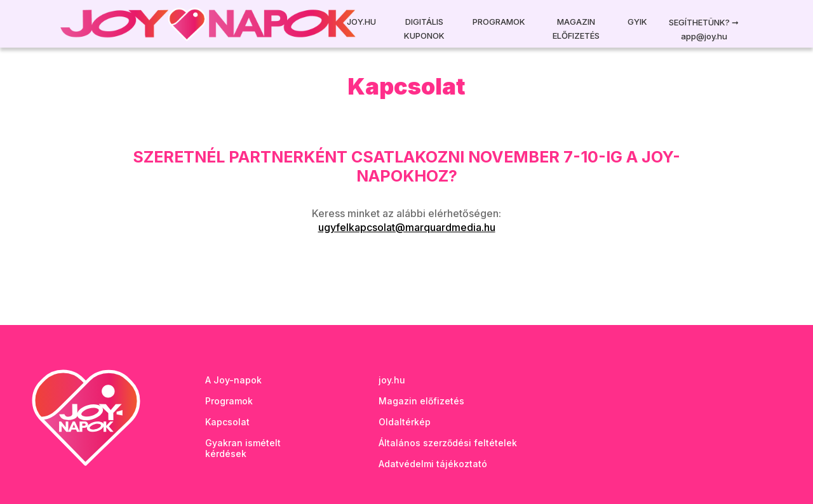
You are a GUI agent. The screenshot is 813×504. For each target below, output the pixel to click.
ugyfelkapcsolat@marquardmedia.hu (407, 227)
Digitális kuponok (424, 29)
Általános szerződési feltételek (448, 443)
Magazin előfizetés (576, 29)
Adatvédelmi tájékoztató (433, 464)
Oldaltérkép (405, 422)
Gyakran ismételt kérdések (243, 448)
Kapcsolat (227, 422)
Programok (499, 22)
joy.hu (392, 380)
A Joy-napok (233, 380)
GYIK (637, 22)
